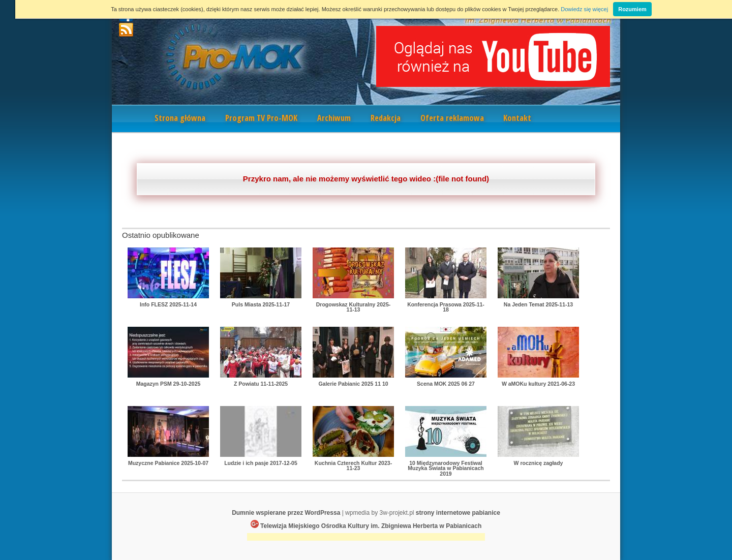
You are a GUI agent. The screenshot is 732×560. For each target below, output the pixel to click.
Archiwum (334, 118)
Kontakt (517, 118)
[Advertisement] (366, 538)
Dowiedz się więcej (584, 9)
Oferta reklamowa (452, 118)
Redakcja (386, 118)
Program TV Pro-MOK (261, 118)
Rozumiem (632, 9)
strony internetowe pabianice (458, 513)
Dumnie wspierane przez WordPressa (286, 513)
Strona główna (180, 118)
